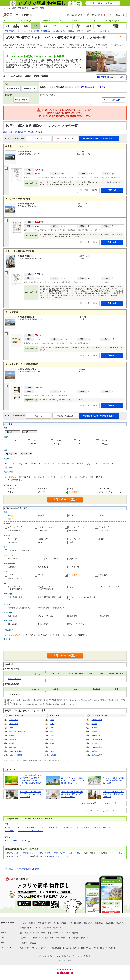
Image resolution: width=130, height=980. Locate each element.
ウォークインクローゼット (19, 550)
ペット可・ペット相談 (50, 827)
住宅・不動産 (117, 853)
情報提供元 (99, 923)
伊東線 (12, 735)
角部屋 (11, 492)
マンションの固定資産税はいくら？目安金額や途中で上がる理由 (113, 780)
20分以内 (98, 477)
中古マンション (29, 853)
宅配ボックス (43, 539)
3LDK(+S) (58, 444)
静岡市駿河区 (97, 720)
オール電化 (43, 531)
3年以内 (37, 463)
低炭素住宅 (73, 616)
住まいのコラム (86, 948)
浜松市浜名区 (97, 755)
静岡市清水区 (97, 747)
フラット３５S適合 (46, 616)
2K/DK (79, 440)
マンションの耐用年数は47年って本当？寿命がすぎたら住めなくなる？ (72, 794)
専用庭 (71, 542)
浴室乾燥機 (73, 531)
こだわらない (14, 635)
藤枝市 (94, 751)
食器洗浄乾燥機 (14, 531)
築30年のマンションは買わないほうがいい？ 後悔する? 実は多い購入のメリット (73, 780)
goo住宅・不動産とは (28, 923)
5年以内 (51, 463)
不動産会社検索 (55, 948)
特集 (22, 948)
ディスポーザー (105, 527)
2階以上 (11, 489)
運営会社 (87, 956)
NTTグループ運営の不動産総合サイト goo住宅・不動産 (24, 8)
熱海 (52, 720)
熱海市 (94, 724)
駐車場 (68, 933)
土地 (71, 853)
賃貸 (78, 853)
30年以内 (12, 467)
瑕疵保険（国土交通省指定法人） (51, 608)
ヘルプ (58, 956)
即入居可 (42, 492)
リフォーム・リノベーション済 (30, 831)
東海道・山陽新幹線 (17, 755)
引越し (27, 948)
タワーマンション (12, 827)
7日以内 (69, 635)
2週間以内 (83, 635)
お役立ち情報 (6, 948)
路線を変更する (13, 88)
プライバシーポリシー (46, 956)
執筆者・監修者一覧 (100, 948)
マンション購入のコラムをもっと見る (101, 803)
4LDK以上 (104, 444)
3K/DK (33, 444)
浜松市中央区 (97, 739)
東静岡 (53, 755)
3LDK (16, 841)
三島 (52, 728)
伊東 (52, 743)
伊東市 (94, 728)
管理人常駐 (103, 575)
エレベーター (104, 489)
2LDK (7, 841)
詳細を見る (112, 190)
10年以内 (65, 463)
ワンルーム (12, 440)
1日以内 (44, 635)
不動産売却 (24, 943)
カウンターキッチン (16, 527)
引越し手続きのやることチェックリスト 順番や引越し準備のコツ (113, 794)
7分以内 (54, 477)
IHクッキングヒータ (76, 527)
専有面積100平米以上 (102, 827)
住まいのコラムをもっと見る (101, 811)
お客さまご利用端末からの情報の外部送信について (54, 923)
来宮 (52, 751)
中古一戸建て (60, 853)
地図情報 (112, 948)
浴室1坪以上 (103, 531)
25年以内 (110, 463)
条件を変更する (21, 100)
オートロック (13, 559)
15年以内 (80, 463)
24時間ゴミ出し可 (15, 579)
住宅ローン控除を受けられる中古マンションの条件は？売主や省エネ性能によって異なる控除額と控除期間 (30, 780)
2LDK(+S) (103, 440)
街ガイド (76, 948)
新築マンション (26, 938)
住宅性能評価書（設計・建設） (51, 597)
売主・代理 (12, 616)
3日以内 (57, 635)
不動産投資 (76, 938)
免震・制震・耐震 (15, 597)
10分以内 (68, 477)
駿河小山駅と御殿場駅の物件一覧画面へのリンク (23, 132)
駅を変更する (30, 88)
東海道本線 (14, 720)
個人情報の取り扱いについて (30, 928)
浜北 (52, 747)
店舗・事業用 (30, 933)
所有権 (11, 575)
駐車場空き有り (44, 567)
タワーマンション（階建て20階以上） (16, 588)
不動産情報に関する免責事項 (29, 869)
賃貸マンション (58, 933)
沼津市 (94, 732)
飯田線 (12, 728)
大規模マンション (30, 827)
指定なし (12, 463)
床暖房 (101, 539)
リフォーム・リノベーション (110, 492)
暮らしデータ (63, 856)
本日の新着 (30, 635)
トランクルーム (74, 539)
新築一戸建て (45, 853)
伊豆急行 (13, 743)
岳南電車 (13, 739)
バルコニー (43, 542)
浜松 (52, 724)
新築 (25, 463)
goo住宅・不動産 (8, 923)
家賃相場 (50, 856)
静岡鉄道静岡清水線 (17, 732)
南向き (71, 489)
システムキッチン (45, 527)
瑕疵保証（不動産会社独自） (19, 608)
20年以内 (95, 463)
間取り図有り (13, 624)
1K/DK (33, 440)
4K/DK (79, 444)
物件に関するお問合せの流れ (84, 923)
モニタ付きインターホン (48, 559)
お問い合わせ (67, 956)
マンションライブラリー (16, 856)
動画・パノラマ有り (76, 624)
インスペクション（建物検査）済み (82, 598)
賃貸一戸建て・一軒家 (44, 933)
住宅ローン (85, 938)
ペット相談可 (74, 492)
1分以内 (26, 477)
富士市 (94, 743)
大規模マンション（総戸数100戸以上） (47, 588)
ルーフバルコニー (15, 542)
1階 (9, 515)
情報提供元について (11, 869)
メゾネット (73, 587)
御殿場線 (13, 747)
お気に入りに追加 (65, 139)
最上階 (71, 515)
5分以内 (40, 477)
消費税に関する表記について (52, 928)
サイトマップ (78, 956)
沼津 (52, 735)
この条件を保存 (115, 100)
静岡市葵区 (96, 735)
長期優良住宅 (104, 616)
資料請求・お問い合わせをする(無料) (99, 138)
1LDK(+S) (58, 440)
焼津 (52, 739)
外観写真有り (43, 624)
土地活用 (33, 943)
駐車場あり (43, 489)
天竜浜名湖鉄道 (16, 751)
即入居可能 (68, 827)
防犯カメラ (73, 559)
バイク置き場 (74, 567)
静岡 (52, 732)
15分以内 (83, 477)
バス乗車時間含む (15, 480)
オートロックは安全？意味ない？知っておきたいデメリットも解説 (30, 794)
